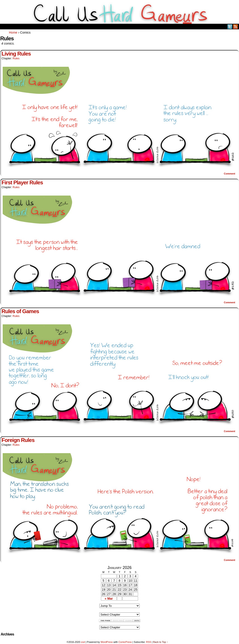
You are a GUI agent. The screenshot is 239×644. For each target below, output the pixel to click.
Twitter (230, 27)
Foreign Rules (18, 440)
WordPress (107, 642)
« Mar (109, 599)
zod (83, 642)
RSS (236, 27)
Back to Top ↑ (160, 642)
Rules (16, 58)
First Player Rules (22, 182)
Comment (229, 174)
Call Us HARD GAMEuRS (120, 13)
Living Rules (16, 54)
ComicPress (125, 642)
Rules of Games (20, 311)
